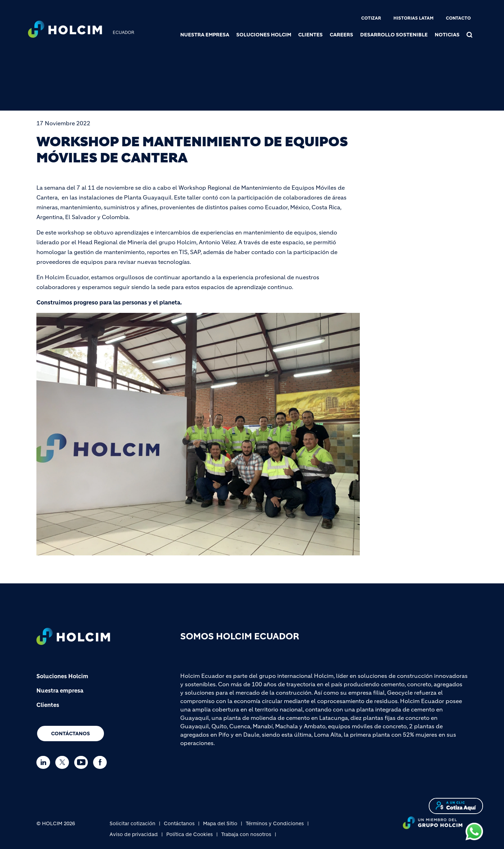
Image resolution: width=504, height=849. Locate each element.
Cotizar (371, 18)
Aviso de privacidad (134, 834)
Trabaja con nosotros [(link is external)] (246, 834)
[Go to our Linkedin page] (45, 762)
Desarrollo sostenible (394, 35)
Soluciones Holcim (264, 35)
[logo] (65, 30)
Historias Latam (414, 18)
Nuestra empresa (60, 690)
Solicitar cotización (132, 823)
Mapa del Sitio (220, 823)
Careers (341, 35)
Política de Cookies (190, 834)
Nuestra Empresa (205, 35)
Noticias (447, 35)
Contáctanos (71, 734)
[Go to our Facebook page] (102, 762)
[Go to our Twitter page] (64, 762)
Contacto (458, 18)
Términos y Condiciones (275, 823)
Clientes (310, 35)
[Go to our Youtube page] (83, 762)
